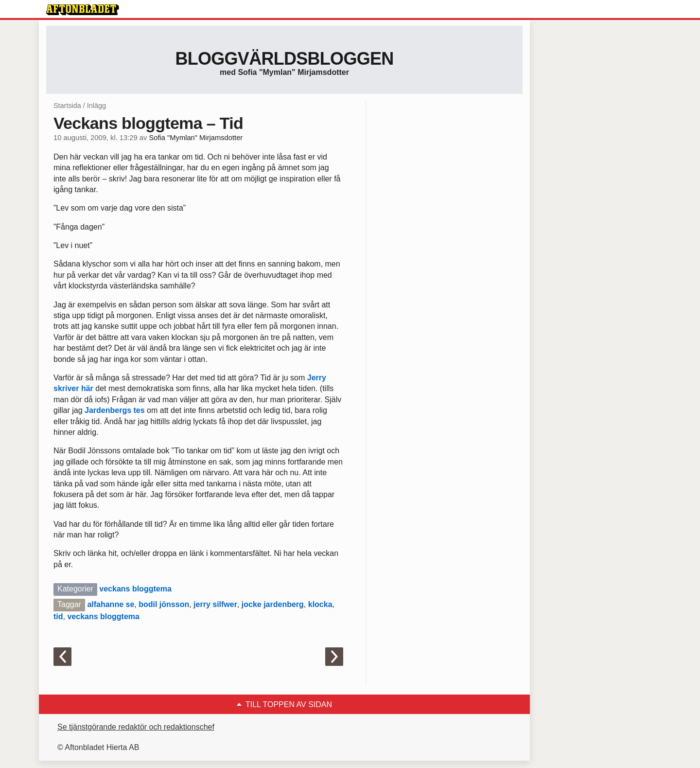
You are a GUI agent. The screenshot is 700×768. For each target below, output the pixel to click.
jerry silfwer (215, 604)
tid (58, 616)
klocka (320, 604)
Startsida (67, 106)
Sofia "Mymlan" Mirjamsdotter (196, 138)
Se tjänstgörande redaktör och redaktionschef (136, 727)
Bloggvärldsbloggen (284, 59)
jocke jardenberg (273, 604)
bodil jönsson (164, 604)
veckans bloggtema (135, 589)
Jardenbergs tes (115, 410)
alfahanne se (111, 604)
